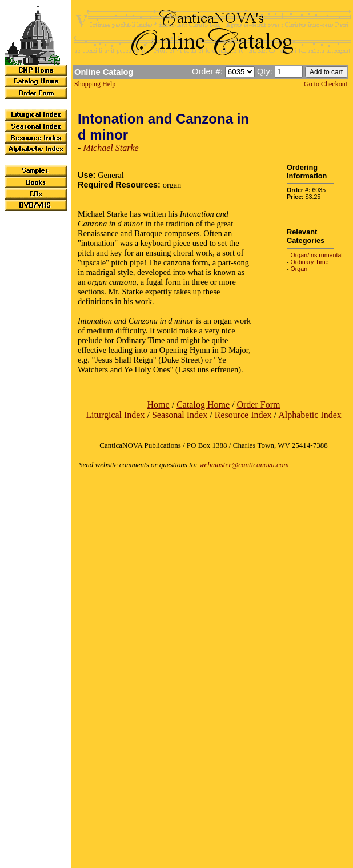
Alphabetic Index (310, 415)
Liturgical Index (115, 415)
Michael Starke (111, 148)
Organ (299, 269)
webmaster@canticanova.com (244, 465)
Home (159, 405)
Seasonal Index (180, 415)
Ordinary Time (310, 262)
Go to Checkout (326, 84)
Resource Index (243, 415)
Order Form (258, 405)
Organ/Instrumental (317, 255)
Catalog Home (203, 405)
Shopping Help (95, 84)
